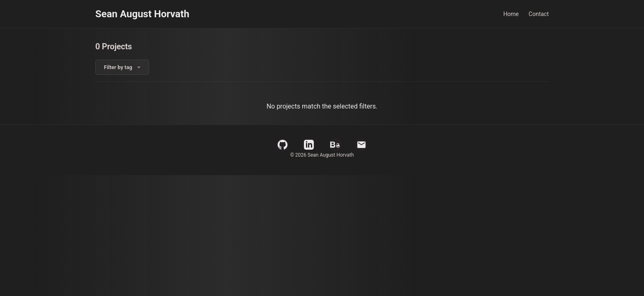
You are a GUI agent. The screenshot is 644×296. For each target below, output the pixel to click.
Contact (539, 14)
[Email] (361, 145)
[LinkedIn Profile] (309, 145)
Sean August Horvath (142, 14)
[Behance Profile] (335, 145)
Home (511, 14)
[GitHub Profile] (283, 145)
